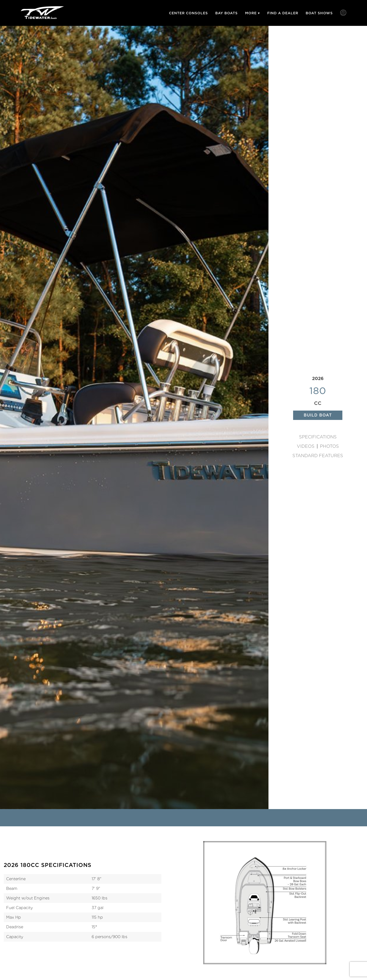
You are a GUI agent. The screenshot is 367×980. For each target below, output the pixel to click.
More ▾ (252, 13)
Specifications (318, 437)
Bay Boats (226, 13)
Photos (329, 446)
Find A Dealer (283, 13)
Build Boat (318, 415)
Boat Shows (319, 13)
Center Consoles (188, 13)
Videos (306, 446)
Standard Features (318, 456)
